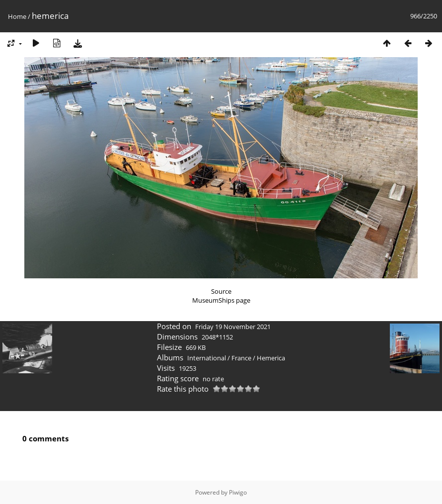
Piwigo (238, 492)
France (241, 358)
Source (221, 291)
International (207, 358)
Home (17, 16)
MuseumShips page (221, 300)
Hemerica (271, 358)
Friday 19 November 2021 (233, 327)
